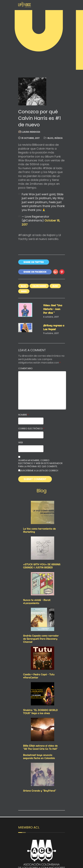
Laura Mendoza (31, 132)
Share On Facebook (35, 272)
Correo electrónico (31, 429)
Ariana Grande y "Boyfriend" (40, 791)
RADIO (24, 291)
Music (55, 286)
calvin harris (39, 286)
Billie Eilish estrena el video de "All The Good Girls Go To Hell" (40, 747)
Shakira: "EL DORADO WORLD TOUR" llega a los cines (40, 712)
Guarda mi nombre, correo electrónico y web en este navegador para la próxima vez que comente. (40, 463)
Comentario (25, 369)
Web (20, 443)
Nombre (23, 415)
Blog (50, 138)
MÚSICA (58, 138)
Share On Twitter (34, 262)
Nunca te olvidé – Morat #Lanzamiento (37, 602)
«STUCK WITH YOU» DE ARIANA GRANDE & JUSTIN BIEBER (42, 566)
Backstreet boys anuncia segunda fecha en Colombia (39, 757)
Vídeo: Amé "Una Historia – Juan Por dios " (53, 309)
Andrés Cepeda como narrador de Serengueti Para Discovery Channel (41, 639)
